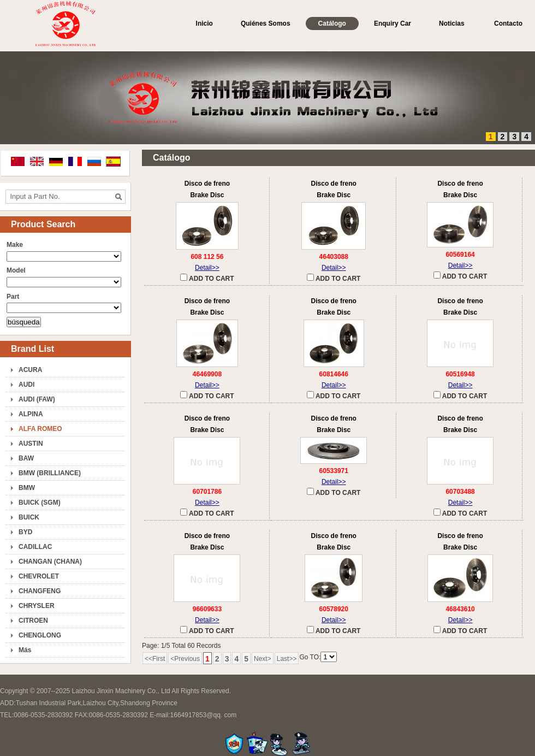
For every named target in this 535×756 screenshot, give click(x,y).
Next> (263, 659)
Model (16, 270)
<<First (155, 659)
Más (25, 650)
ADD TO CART (207, 278)
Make (15, 245)
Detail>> (207, 268)
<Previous (185, 659)
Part (13, 297)
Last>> (287, 659)
